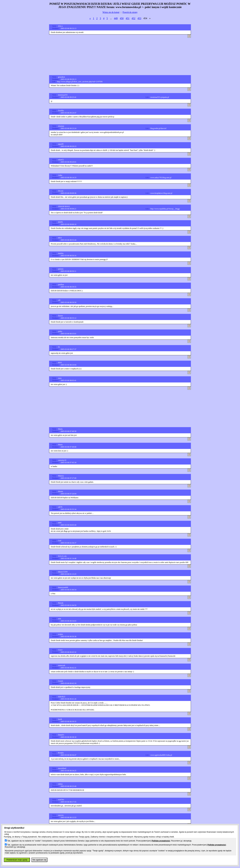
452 (133, 18)
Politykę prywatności (161, 841)
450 (122, 18)
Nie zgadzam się (39, 860)
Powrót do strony (130, 12)
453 (139, 18)
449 (116, 18)
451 (128, 18)
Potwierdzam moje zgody (17, 860)
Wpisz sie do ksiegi (111, 12)
